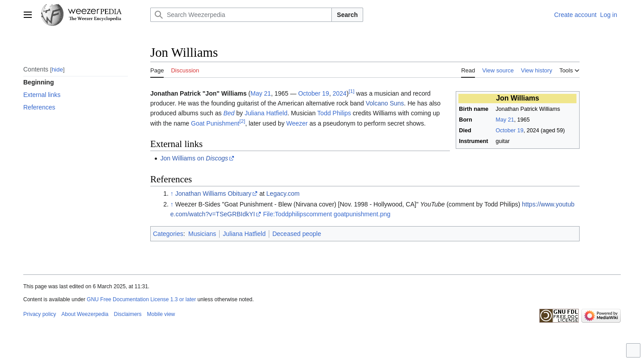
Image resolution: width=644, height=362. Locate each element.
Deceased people (297, 234)
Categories (168, 234)
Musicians (202, 234)
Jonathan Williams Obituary (213, 194)
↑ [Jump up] (172, 194)
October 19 (509, 130)
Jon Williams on (194, 158)
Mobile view (161, 314)
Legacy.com (283, 194)
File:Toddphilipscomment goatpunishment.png (327, 214)
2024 (340, 93)
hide (57, 69)
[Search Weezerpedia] (241, 15)
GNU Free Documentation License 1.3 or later (141, 299)
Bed (229, 113)
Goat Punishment (215, 123)
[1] (352, 91)
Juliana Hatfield (266, 113)
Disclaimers (128, 314)
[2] (242, 121)
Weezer (297, 123)
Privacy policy (40, 314)
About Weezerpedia (85, 314)
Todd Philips (334, 113)
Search (347, 15)
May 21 (505, 120)
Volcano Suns (385, 103)
